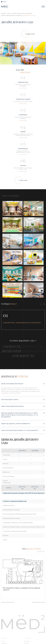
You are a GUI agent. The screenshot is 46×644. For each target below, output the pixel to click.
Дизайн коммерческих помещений (22, 13)
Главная (3, 13)
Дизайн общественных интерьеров (11, 15)
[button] (19, 60)
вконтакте (27, 641)
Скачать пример (23, 88)
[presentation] (6, 53)
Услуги (9, 13)
